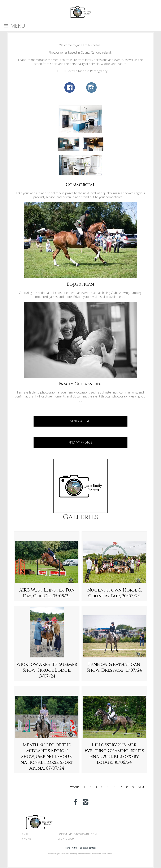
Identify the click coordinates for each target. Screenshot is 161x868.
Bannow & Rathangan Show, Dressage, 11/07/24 (114, 667)
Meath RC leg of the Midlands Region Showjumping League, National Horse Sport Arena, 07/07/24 (47, 757)
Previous (74, 787)
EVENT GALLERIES (80, 421)
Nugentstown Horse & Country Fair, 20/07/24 (114, 593)
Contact (92, 848)
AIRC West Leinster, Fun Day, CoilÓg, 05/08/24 (47, 593)
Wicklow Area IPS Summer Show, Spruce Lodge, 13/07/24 (47, 670)
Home (68, 848)
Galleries (80, 517)
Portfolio (75, 848)
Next (141, 787)
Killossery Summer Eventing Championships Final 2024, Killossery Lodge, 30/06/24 (114, 754)
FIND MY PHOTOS (80, 442)
